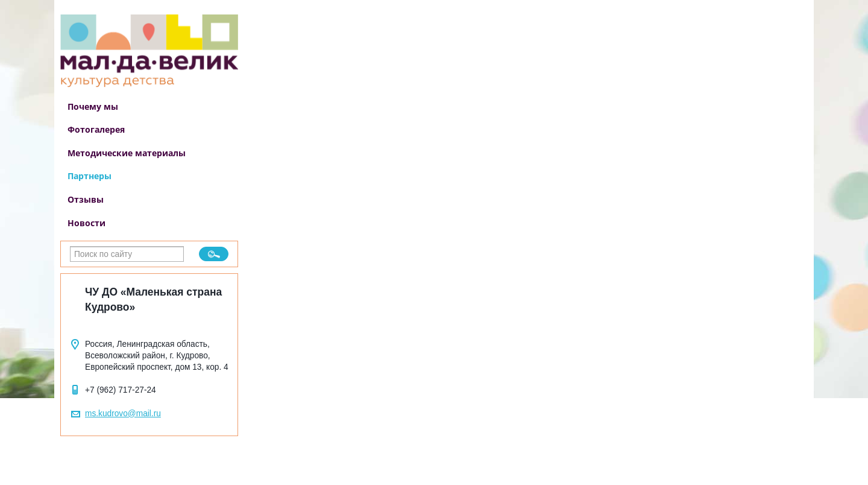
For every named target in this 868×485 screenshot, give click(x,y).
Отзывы (86, 199)
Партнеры (90, 176)
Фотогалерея (96, 129)
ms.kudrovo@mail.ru (123, 414)
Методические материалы (127, 153)
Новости (86, 223)
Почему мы (93, 106)
